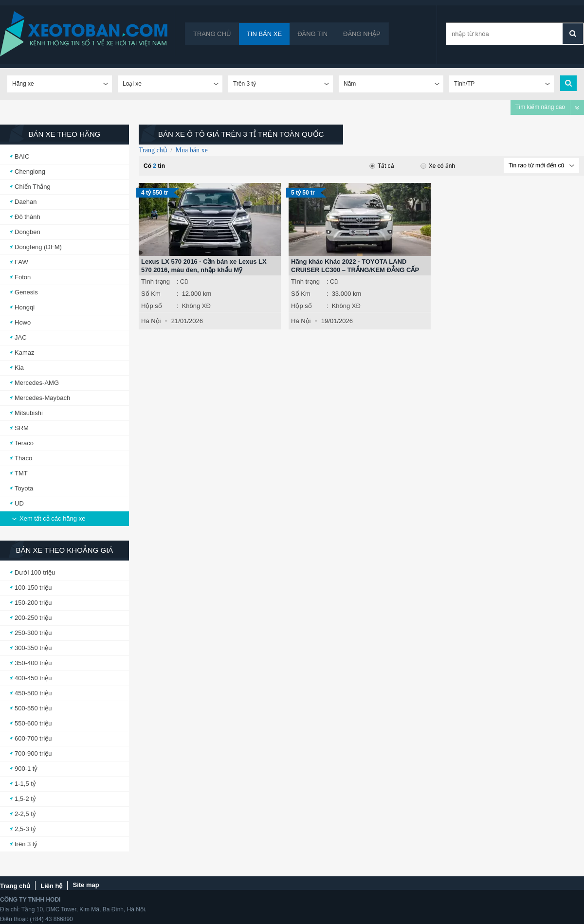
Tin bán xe (264, 34)
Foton (23, 277)
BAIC (22, 156)
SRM (22, 428)
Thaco (23, 458)
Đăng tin (312, 34)
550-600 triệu (33, 723)
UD (19, 503)
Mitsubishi (29, 413)
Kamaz (24, 353)
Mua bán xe (192, 150)
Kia (19, 368)
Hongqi (25, 307)
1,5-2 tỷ (25, 799)
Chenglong (30, 172)
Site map (86, 885)
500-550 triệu (33, 708)
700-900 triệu (33, 753)
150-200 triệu (33, 603)
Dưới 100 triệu (35, 572)
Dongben (27, 232)
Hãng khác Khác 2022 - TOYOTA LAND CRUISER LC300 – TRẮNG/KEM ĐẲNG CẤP (355, 266)
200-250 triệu (33, 618)
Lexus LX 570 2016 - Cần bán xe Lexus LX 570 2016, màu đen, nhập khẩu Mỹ (204, 266)
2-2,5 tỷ (25, 814)
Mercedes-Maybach (42, 398)
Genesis (26, 292)
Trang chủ (212, 34)
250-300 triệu (33, 633)
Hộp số (152, 306)
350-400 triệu (33, 663)
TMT (21, 473)
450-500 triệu (33, 693)
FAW (21, 262)
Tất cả (382, 166)
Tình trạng (155, 281)
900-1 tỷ (26, 769)
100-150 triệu (33, 588)
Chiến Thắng (33, 187)
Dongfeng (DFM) (38, 247)
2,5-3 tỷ (25, 829)
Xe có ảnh (438, 166)
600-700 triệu (33, 738)
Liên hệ (51, 886)
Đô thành (27, 217)
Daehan (26, 202)
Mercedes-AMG (37, 383)
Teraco (24, 443)
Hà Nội (151, 321)
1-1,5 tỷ (25, 784)
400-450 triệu (33, 678)
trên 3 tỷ (26, 844)
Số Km (151, 294)
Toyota (24, 488)
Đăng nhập (362, 34)
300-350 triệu (33, 648)
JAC (21, 337)
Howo (23, 322)
